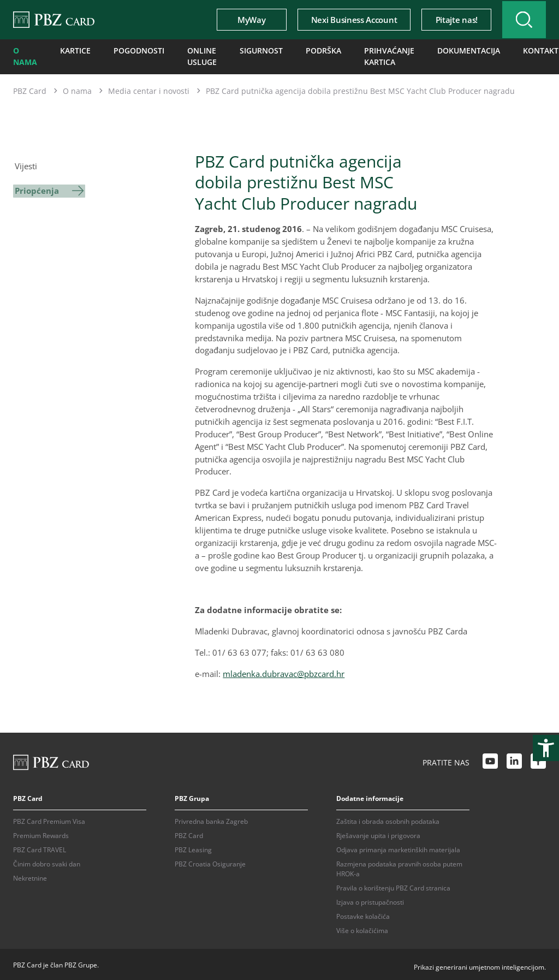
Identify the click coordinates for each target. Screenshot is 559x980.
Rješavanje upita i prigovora (378, 834)
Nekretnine (30, 877)
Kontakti (530, 51)
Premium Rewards (41, 834)
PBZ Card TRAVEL (40, 848)
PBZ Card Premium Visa (49, 820)
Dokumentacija (463, 51)
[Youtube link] (490, 761)
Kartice (73, 51)
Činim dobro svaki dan (47, 862)
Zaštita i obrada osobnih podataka (388, 820)
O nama (24, 55)
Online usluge (188, 55)
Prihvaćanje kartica (376, 55)
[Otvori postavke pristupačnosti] (546, 748)
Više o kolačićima (362, 929)
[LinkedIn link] (514, 761)
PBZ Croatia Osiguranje (210, 862)
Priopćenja (35, 187)
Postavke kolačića (363, 915)
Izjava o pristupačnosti (370, 901)
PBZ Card (30, 89)
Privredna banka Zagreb (211, 820)
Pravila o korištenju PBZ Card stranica (393, 886)
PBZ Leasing (193, 848)
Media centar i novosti (149, 89)
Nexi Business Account (346, 20)
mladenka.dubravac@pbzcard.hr (284, 672)
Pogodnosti (131, 51)
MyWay (244, 20)
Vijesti (24, 164)
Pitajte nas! (448, 20)
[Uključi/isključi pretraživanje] (520, 20)
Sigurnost (259, 51)
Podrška (316, 51)
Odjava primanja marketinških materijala (398, 848)
